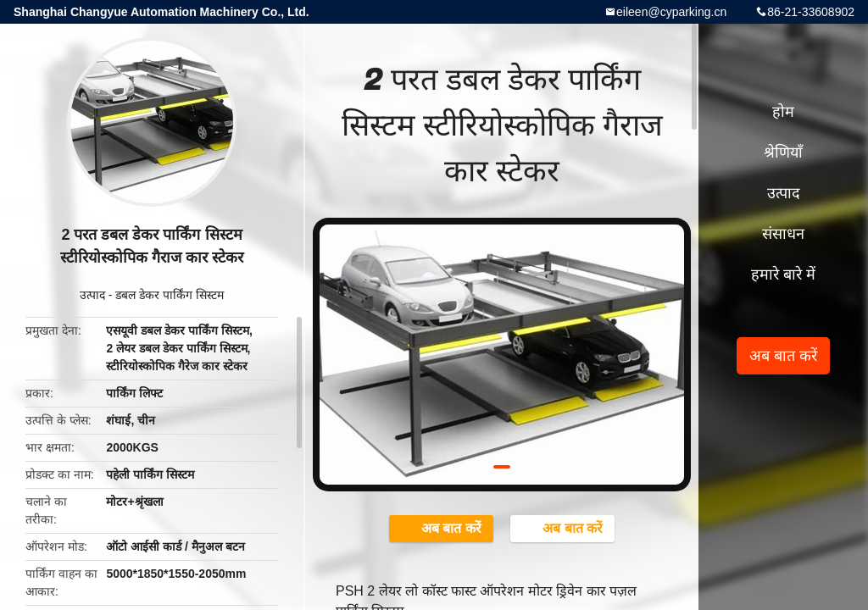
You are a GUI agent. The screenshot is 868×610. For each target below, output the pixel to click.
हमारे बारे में (783, 274)
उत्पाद (92, 295)
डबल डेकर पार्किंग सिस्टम (170, 295)
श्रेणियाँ (783, 152)
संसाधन (783, 234)
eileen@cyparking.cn (671, 12)
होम (783, 112)
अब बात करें (443, 528)
